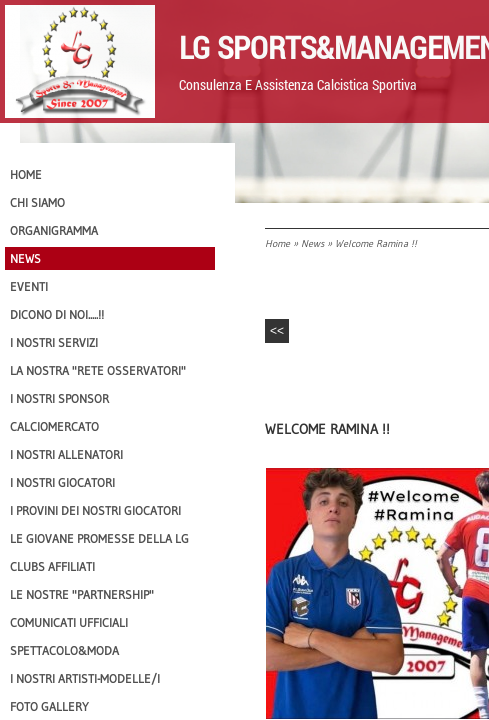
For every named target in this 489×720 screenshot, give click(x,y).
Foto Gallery (49, 706)
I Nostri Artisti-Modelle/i (85, 678)
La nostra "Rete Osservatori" (98, 370)
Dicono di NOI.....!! (57, 314)
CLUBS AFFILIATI (52, 566)
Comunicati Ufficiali (69, 622)
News (312, 243)
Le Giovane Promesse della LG (99, 538)
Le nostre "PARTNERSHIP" (82, 594)
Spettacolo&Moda (64, 650)
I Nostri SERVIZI (54, 342)
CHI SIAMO (37, 202)
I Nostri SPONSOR (59, 398)
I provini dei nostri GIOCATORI (95, 510)
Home (277, 243)
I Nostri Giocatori (62, 482)
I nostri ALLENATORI (66, 454)
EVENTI (29, 286)
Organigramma (54, 230)
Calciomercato (54, 426)
